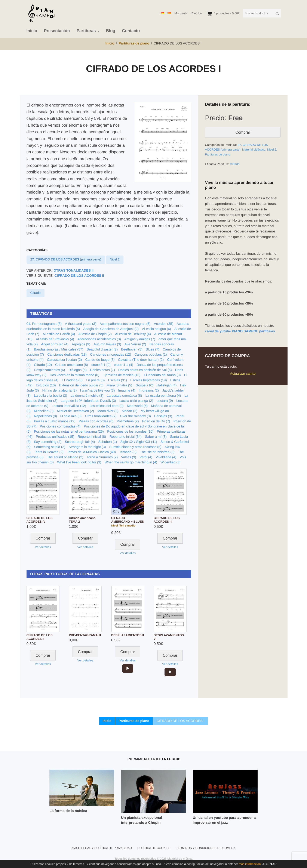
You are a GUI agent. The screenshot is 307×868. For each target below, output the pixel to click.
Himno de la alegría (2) (59, 391)
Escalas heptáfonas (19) (149, 380)
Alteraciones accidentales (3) (99, 339)
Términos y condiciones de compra (206, 848)
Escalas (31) (117, 380)
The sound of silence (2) (65, 457)
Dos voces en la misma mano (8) (75, 375)
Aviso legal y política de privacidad (102, 848)
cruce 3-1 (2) (101, 365)
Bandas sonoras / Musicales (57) (59, 350)
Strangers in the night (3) (87, 447)
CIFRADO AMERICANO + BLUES (128, 520)
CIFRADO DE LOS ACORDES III (167, 520)
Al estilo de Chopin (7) (95, 334)
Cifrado (35, 293)
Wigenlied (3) (170, 462)
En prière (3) (95, 380)
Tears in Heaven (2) (49, 452)
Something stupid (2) (50, 447)
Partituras (86, 31)
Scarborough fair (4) (80, 442)
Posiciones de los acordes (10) (130, 432)
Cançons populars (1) (151, 355)
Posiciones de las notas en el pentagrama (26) (69, 432)
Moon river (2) (108, 411)
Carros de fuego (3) (100, 360)
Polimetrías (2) (128, 421)
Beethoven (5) (132, 350)
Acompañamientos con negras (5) (125, 324)
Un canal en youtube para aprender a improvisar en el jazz (224, 820)
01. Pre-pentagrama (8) (44, 324)
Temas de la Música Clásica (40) (91, 452)
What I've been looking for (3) (79, 462)
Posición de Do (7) (156, 421)
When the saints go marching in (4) (131, 462)
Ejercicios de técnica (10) (122, 375)
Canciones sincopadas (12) (111, 355)
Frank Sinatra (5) (119, 385)
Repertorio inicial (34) (125, 437)
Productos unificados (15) (55, 437)
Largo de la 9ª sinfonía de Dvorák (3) (88, 401)
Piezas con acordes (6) (96, 421)
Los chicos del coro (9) (106, 406)
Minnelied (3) (44, 411)
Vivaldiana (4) (166, 457)
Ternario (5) (128, 452)
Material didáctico (254, 149)
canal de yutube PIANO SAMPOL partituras (240, 331)
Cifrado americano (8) (72, 365)
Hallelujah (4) (167, 385)
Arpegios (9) (81, 344)
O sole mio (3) (71, 416)
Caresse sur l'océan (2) (64, 360)
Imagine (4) (127, 391)
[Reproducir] (128, 668)
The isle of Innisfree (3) (157, 452)
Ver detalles (43, 547)
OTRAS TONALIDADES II (73, 271)
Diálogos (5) (78, 370)
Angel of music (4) (55, 344)
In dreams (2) (149, 391)
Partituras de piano (218, 154)
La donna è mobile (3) (87, 396)
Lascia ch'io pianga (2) (136, 401)
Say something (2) (48, 442)
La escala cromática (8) (124, 396)
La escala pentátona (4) (163, 396)
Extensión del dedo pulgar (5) (81, 385)
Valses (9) (129, 457)
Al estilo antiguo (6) (157, 329)
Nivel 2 (115, 260)
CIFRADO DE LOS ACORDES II (79, 276)
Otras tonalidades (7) (101, 416)
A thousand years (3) (81, 324)
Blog (111, 31)
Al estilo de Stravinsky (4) (55, 339)
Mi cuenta (181, 13)
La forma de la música (68, 811)
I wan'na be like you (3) (97, 391)
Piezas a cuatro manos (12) (55, 421)
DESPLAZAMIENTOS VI (169, 637)
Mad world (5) (137, 406)
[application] (128, 668)
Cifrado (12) (43, 365)
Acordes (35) (164, 324)
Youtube (196, 13)
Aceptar (269, 864)
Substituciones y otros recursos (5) (135, 447)
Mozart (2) (130, 411)
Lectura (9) (165, 401)
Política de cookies (154, 848)
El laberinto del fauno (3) (162, 375)
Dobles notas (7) (102, 370)
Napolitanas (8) (45, 416)
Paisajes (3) (163, 416)
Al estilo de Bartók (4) (59, 334)
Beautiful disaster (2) (102, 350)
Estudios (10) (46, 385)
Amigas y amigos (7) (140, 339)
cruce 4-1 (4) (124, 365)
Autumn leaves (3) (107, 344)
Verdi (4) (146, 457)
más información (250, 864)
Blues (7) (152, 350)
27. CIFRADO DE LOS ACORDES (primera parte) (66, 260)
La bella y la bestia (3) (51, 396)
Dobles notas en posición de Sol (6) (145, 370)
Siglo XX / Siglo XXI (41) (139, 442)
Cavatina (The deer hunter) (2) (141, 360)
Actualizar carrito (243, 374)
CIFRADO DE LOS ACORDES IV (40, 520)
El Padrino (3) (72, 380)
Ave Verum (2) (135, 344)
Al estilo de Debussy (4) (133, 334)
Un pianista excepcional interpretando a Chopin (142, 820)
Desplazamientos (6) (50, 370)
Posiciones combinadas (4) (60, 427)
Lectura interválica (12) (69, 406)
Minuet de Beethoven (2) (75, 411)
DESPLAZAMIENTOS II (128, 635)
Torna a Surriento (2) (102, 457)
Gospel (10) (145, 385)
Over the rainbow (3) (135, 416)
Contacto (131, 31)
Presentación (57, 31)
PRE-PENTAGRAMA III (85, 635)
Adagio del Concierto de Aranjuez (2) (111, 329)
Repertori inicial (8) (92, 437)
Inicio (32, 31)
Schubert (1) (108, 442)
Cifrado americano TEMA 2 (82, 520)
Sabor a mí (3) (156, 437)
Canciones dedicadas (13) (67, 355)
